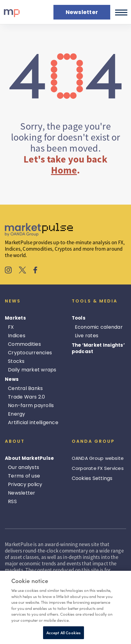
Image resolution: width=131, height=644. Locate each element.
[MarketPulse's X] (23, 271)
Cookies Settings (92, 478)
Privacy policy (25, 484)
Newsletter (22, 493)
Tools (79, 318)
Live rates (87, 336)
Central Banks (25, 388)
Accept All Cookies (64, 633)
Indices (17, 336)
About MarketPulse (29, 458)
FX (11, 327)
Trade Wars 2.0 (27, 397)
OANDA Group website (98, 458)
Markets (15, 318)
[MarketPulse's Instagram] (8, 271)
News (12, 379)
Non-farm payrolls (31, 405)
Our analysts (24, 467)
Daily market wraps (32, 370)
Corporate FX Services (98, 468)
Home (64, 170)
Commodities (24, 344)
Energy (17, 414)
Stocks (16, 361)
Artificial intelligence (33, 422)
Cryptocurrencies (30, 353)
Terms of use (24, 476)
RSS (12, 501)
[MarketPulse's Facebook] (35, 271)
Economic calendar (99, 327)
